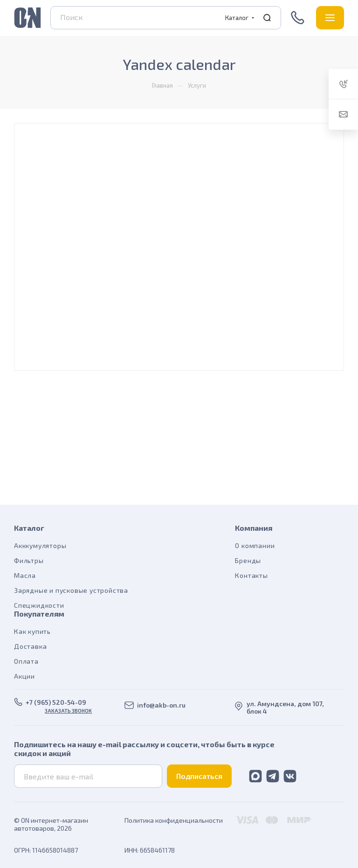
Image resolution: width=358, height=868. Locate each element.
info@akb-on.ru (161, 705)
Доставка (30, 646)
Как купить (32, 631)
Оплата (26, 661)
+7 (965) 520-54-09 (299, 18)
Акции (24, 676)
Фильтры (29, 560)
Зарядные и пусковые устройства (71, 590)
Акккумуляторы (40, 545)
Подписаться (199, 776)
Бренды (248, 560)
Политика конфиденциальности (174, 820)
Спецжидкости (39, 605)
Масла (25, 575)
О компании (255, 545)
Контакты (251, 575)
